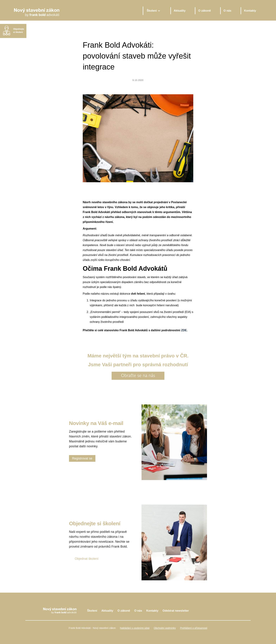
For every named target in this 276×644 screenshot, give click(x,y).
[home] (75, 11)
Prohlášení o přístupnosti (194, 628)
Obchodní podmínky (165, 628)
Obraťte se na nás (138, 376)
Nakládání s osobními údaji (135, 628)
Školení (92, 611)
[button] (153, 11)
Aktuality (180, 11)
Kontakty (250, 11)
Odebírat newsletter (176, 611)
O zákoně (204, 11)
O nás (227, 11)
